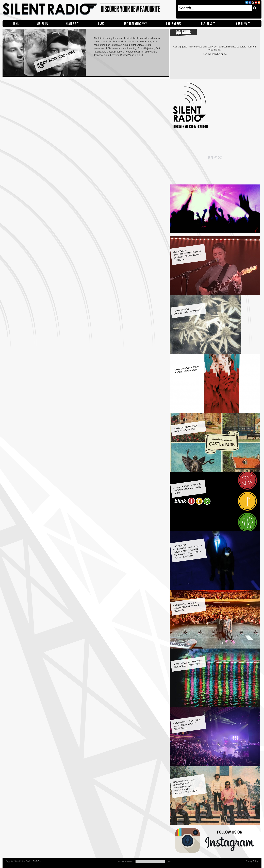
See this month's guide (215, 54)
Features (207, 23)
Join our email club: (126, 861)
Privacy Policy (252, 861)
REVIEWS (71, 23)
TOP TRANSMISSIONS (135, 23)
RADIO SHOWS (174, 23)
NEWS (101, 23)
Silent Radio (88, 9)
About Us (242, 23)
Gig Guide (43, 23)
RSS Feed (37, 861)
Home (16, 23)
